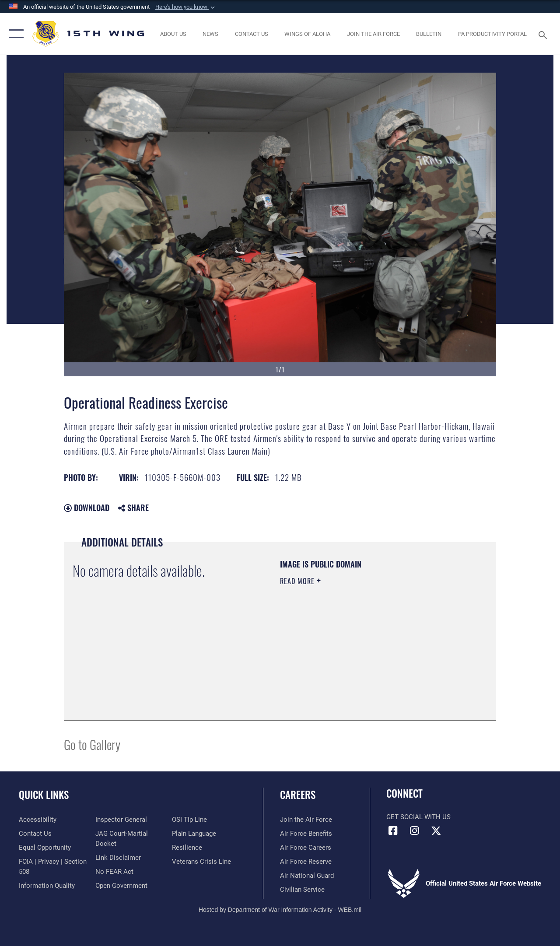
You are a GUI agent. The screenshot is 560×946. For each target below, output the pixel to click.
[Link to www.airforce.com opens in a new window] (306, 820)
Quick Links (44, 795)
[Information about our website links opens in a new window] (118, 858)
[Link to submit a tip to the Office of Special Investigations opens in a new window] (189, 820)
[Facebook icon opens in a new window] (393, 830)
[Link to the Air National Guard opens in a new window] (307, 876)
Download (87, 508)
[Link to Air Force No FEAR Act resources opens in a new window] (114, 872)
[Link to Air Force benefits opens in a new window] (306, 834)
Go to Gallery (92, 744)
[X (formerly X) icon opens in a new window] (436, 830)
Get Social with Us (418, 817)
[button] (186, 7)
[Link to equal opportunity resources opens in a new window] (45, 848)
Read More (298, 581)
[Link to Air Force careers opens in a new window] (306, 848)
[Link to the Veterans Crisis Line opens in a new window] (201, 862)
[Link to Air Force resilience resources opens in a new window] (187, 848)
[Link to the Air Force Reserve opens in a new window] (306, 862)
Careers (298, 795)
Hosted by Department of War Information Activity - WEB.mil (280, 910)
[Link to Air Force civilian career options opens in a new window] (302, 890)
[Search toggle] (544, 34)
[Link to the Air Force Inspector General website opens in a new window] (121, 820)
